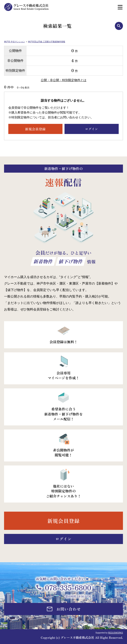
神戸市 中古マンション (15, 42)
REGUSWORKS (116, 633)
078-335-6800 (68, 587)
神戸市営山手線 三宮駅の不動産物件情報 (47, 42)
